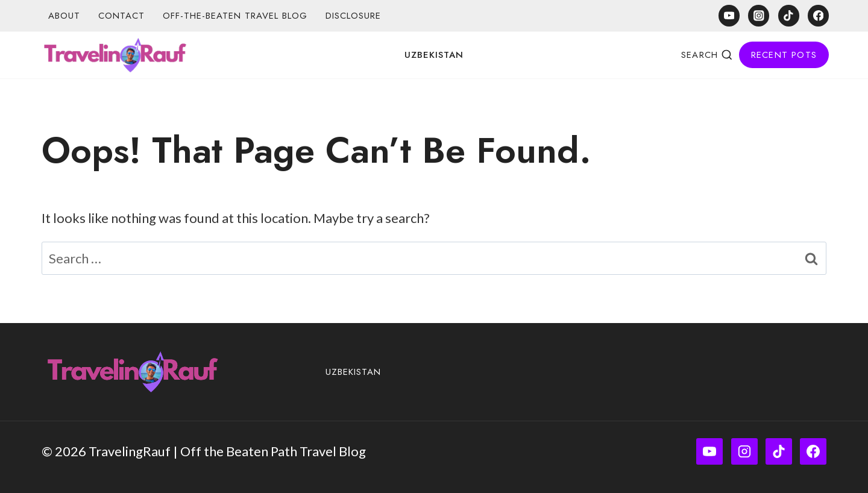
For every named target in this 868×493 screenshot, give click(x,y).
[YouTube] (729, 15)
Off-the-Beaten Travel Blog (235, 16)
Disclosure (353, 16)
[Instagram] (759, 15)
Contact (121, 16)
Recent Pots (784, 55)
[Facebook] (818, 15)
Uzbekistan (434, 55)
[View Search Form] (707, 55)
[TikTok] (789, 15)
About (64, 16)
